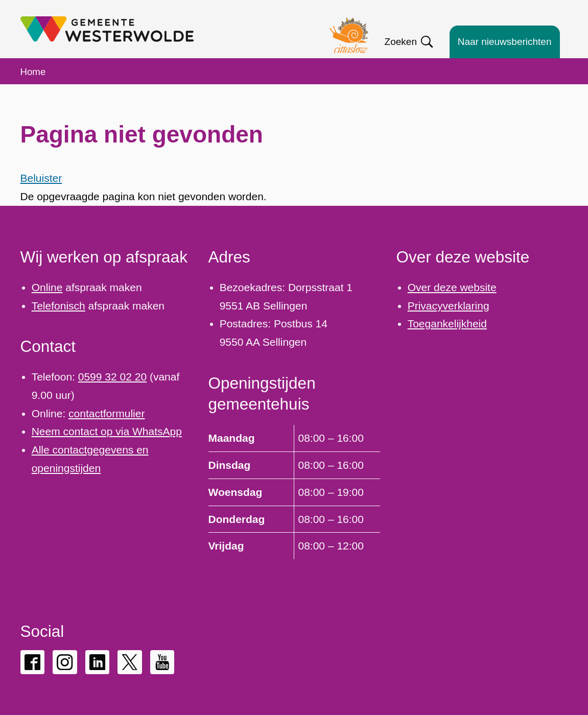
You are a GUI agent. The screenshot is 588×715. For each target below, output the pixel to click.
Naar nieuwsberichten (505, 42)
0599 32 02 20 (112, 377)
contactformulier (107, 413)
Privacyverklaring (449, 306)
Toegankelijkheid (447, 324)
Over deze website (452, 287)
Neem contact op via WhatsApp (107, 431)
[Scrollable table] (294, 492)
